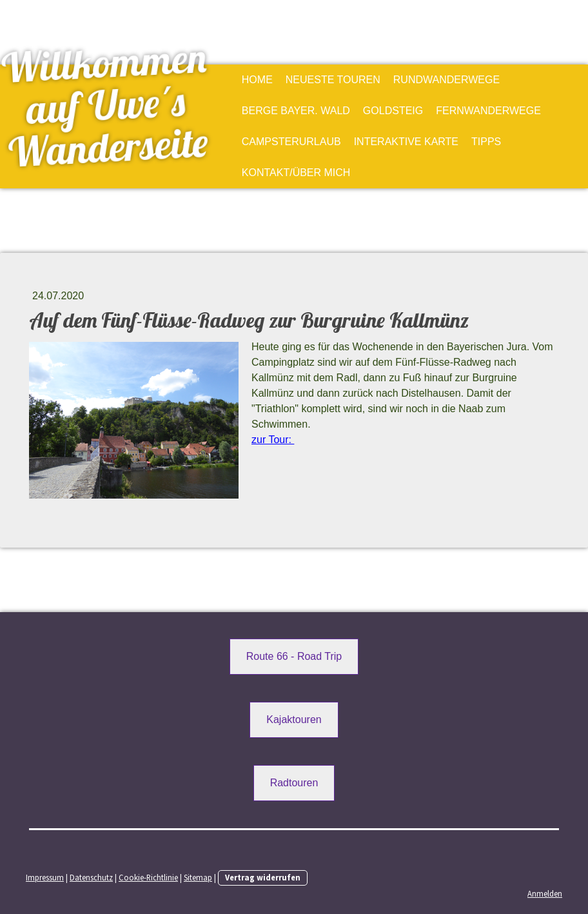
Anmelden (545, 893)
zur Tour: (273, 440)
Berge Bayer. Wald (296, 111)
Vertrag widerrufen (263, 877)
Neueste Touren (333, 80)
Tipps (486, 142)
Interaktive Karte (406, 142)
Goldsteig (393, 111)
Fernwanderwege (488, 111)
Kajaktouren (294, 720)
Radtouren (294, 783)
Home (257, 80)
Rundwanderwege (446, 80)
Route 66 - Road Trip (294, 656)
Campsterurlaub (291, 142)
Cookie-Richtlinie (148, 877)
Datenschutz (91, 877)
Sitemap (198, 877)
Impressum (45, 877)
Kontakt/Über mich (296, 173)
